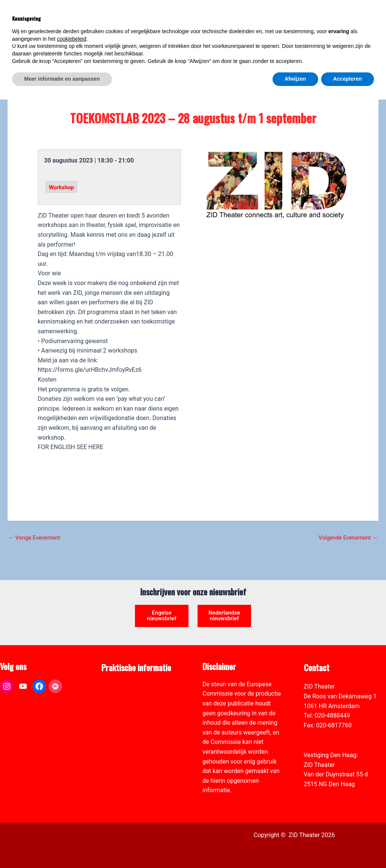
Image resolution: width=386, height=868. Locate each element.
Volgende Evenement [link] (346, 538)
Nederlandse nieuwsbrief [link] (224, 609)
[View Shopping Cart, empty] (320, 15)
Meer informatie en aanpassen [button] (62, 847)
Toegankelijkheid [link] (124, 725)
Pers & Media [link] (119, 696)
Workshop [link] (63, 187)
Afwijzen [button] (295, 847)
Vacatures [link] (115, 715)
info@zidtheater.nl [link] (328, 735)
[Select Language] (345, 40)
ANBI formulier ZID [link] (126, 686)
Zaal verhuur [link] (118, 706)
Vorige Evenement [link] (36, 538)
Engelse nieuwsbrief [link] (162, 606)
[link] (376, 48)
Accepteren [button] (348, 847)
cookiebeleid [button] (72, 807)
